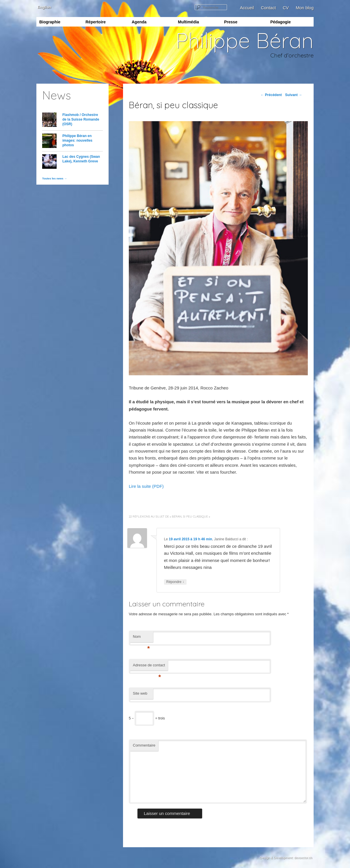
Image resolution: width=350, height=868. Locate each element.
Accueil (247, 8)
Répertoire (96, 22)
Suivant (294, 95)
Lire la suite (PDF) (146, 486)
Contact (268, 8)
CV (286, 8)
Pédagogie (281, 22)
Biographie (50, 22)
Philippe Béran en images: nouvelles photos (77, 140)
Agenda (139, 22)
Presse (231, 22)
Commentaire (144, 745)
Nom (141, 638)
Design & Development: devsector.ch (286, 858)
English (44, 7)
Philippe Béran (245, 40)
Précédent (271, 95)
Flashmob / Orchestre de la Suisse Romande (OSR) (81, 119)
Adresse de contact (149, 667)
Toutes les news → (55, 178)
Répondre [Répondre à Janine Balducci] (175, 582)
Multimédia (188, 22)
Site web (140, 693)
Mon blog (305, 8)
